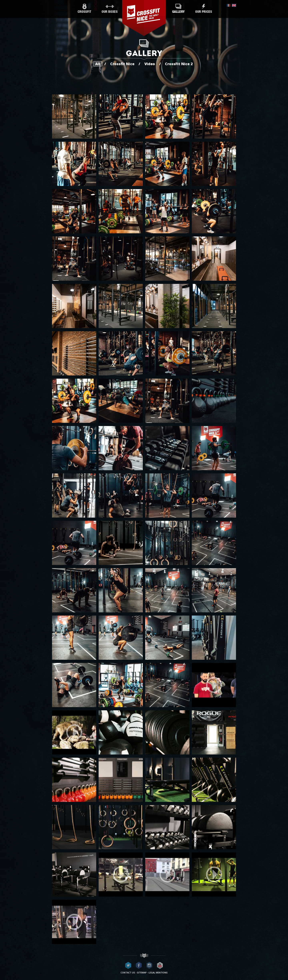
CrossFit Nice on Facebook (139, 965)
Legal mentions (158, 973)
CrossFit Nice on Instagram (149, 965)
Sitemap (142, 973)
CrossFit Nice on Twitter (128, 965)
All (98, 64)
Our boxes (110, 9)
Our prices (204, 9)
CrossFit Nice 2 (179, 64)
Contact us (128, 973)
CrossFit (84, 9)
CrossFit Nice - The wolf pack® (144, 18)
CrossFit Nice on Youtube (160, 965)
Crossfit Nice (122, 64)
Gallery (178, 9)
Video (150, 64)
